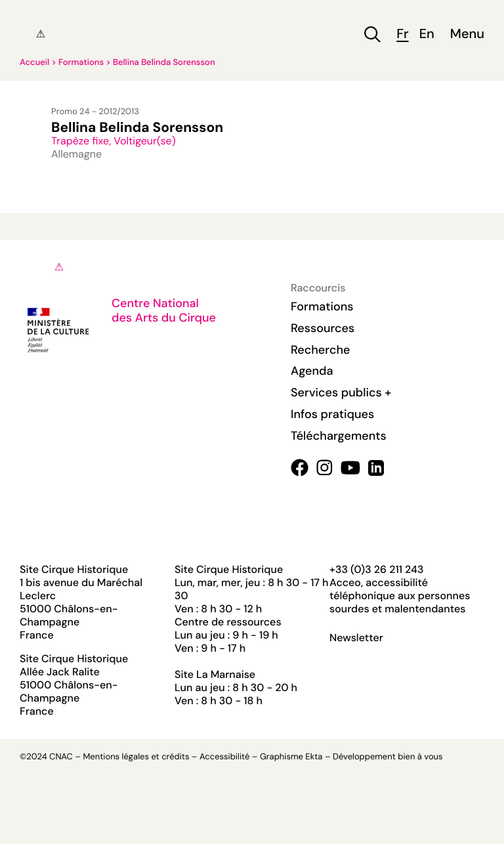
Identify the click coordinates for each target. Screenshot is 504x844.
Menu (467, 34)
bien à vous (420, 757)
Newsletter (356, 638)
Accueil (34, 63)
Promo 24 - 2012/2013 (95, 112)
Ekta (314, 757)
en (427, 34)
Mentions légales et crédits (136, 757)
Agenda (312, 371)
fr (402, 34)
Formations (81, 63)
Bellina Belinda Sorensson (164, 63)
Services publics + (341, 392)
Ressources (323, 328)
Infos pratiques (332, 414)
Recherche (320, 350)
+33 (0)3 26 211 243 (376, 569)
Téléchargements (339, 436)
